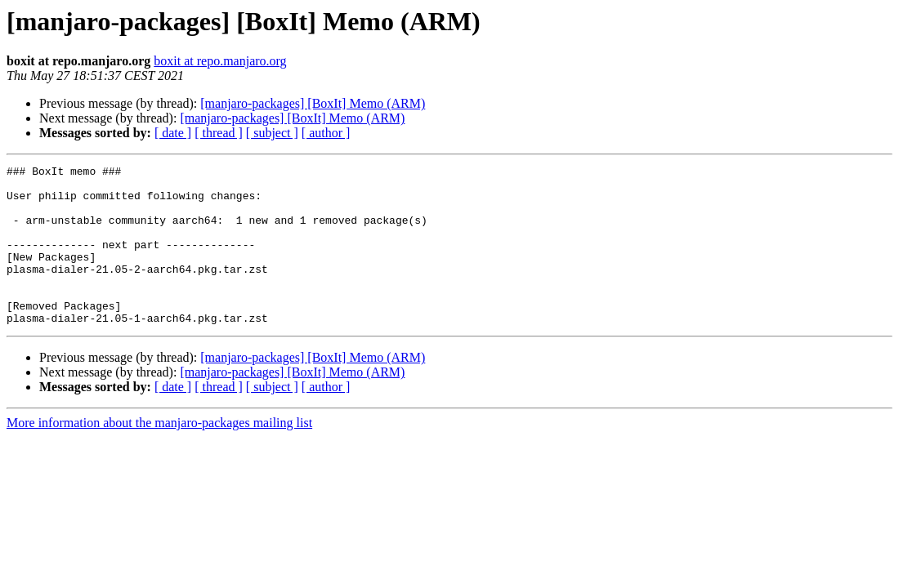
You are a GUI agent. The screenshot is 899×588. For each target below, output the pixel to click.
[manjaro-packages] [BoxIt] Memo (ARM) (313, 103)
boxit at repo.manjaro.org (220, 61)
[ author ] (326, 133)
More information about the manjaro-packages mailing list (159, 454)
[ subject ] (272, 133)
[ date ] (173, 133)
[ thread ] (219, 133)
